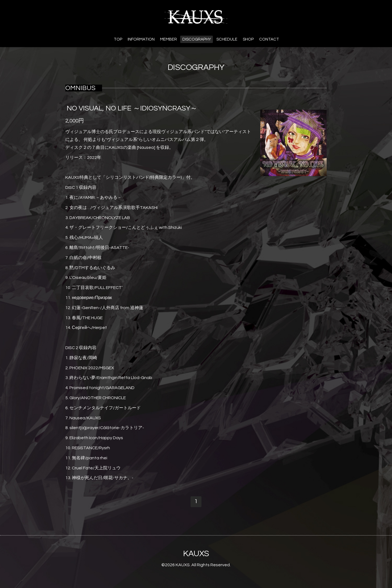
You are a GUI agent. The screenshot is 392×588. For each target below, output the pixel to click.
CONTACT (269, 39)
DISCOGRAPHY (197, 39)
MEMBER (169, 39)
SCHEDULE (227, 39)
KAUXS (196, 554)
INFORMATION (141, 39)
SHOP (248, 39)
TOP (118, 39)
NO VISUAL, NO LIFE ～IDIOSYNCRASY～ (132, 108)
